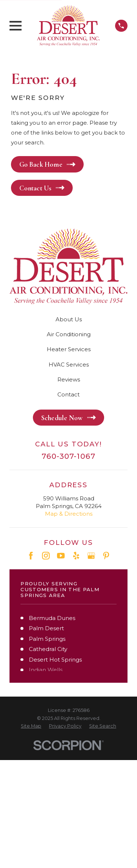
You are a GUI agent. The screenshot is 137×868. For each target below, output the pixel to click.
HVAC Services (69, 365)
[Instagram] (46, 556)
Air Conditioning (69, 334)
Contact (68, 394)
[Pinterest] (106, 556)
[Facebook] (31, 556)
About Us (69, 319)
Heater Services (69, 349)
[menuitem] (31, 726)
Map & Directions (69, 514)
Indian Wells (46, 670)
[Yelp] (76, 556)
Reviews (69, 379)
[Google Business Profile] (91, 556)
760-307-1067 (68, 456)
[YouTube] (61, 556)
